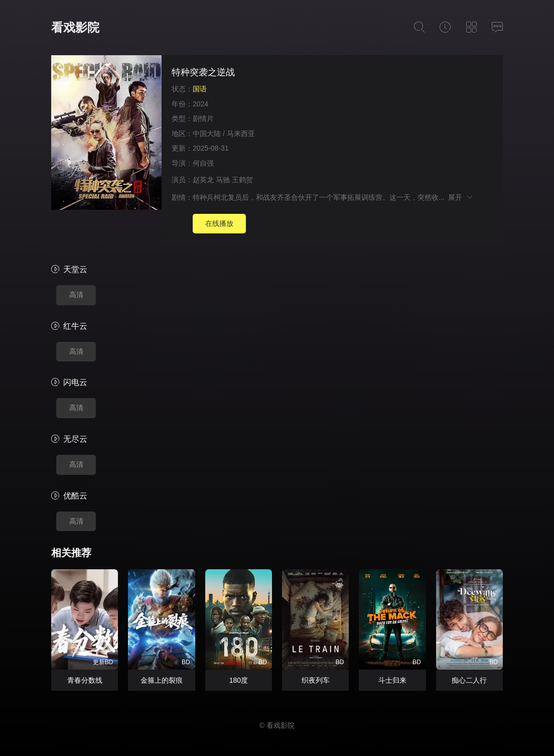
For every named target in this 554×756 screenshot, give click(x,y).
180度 (239, 680)
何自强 (203, 163)
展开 (461, 197)
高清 (76, 295)
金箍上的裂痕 (162, 680)
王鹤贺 (242, 180)
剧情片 (203, 118)
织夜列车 (316, 680)
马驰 (223, 180)
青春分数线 (85, 680)
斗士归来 (392, 680)
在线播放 (219, 223)
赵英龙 (203, 180)
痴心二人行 (469, 680)
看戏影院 (75, 27)
